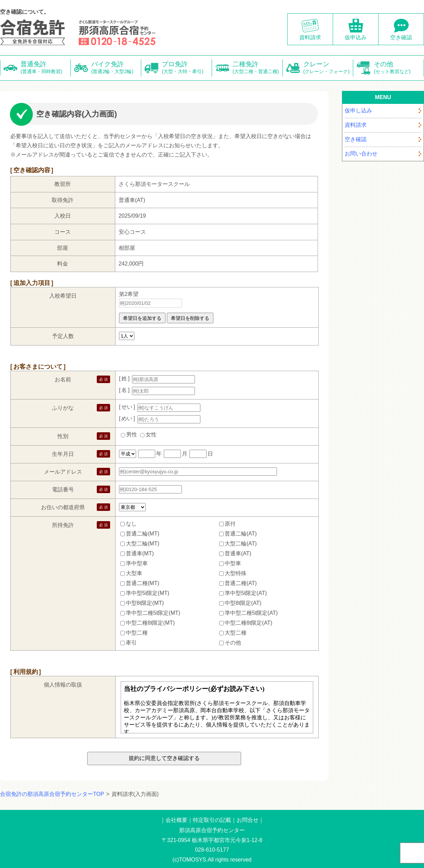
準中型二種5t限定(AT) (251, 613)
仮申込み (356, 37)
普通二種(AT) (241, 583)
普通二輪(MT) (143, 533)
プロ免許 (187, 68)
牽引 (131, 642)
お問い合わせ (361, 154)
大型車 (134, 573)
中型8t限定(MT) (145, 603)
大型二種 (236, 632)
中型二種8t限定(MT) (150, 622)
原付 (230, 523)
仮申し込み (358, 111)
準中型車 (137, 563)
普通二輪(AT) (241, 533)
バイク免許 (116, 68)
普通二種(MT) (143, 583)
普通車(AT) (238, 553)
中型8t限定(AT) (243, 603)
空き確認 (401, 37)
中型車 (233, 563)
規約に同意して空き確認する (164, 758)
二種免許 (258, 68)
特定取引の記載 (212, 820)
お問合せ (248, 820)
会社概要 (176, 820)
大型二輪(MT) (143, 543)
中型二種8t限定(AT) (248, 622)
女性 (151, 435)
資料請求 (310, 37)
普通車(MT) (140, 553)
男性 (132, 435)
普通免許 (46, 68)
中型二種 (137, 632)
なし (131, 523)
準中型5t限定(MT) (148, 593)
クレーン (328, 68)
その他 (399, 68)
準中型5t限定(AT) (246, 593)
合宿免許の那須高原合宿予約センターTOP (52, 794)
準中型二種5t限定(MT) (153, 613)
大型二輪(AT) (241, 543)
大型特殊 (236, 573)
